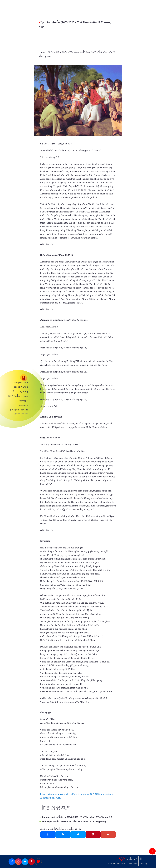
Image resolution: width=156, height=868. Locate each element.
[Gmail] (108, 835)
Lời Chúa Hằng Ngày (61, 807)
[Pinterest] (93, 835)
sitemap (23, 401)
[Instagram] (18, 862)
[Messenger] (63, 835)
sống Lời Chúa (21, 383)
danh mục (22, 405)
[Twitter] (78, 835)
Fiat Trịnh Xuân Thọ (59, 809)
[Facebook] (48, 835)
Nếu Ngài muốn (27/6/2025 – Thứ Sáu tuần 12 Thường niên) (74, 822)
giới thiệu (14, 410)
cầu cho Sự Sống (20, 391)
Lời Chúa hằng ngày (18, 396)
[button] (152, 851)
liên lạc (24, 410)
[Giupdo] (38, 862)
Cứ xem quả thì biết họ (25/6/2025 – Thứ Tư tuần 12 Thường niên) (77, 817)
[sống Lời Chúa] (17, 378)
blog (142, 859)
